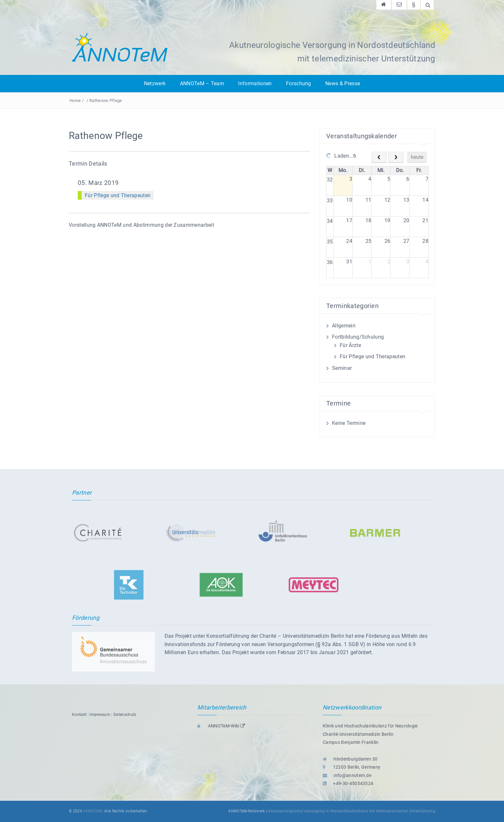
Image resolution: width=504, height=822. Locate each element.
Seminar (342, 368)
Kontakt (79, 715)
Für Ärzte (350, 345)
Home (75, 100)
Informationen (255, 83)
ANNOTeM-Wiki (221, 726)
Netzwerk (155, 83)
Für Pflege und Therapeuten (118, 195)
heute (417, 157)
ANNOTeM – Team (202, 83)
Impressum (100, 715)
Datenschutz (125, 715)
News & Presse (343, 83)
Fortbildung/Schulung (358, 337)
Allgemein (344, 326)
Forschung (299, 83)
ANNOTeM (93, 811)
